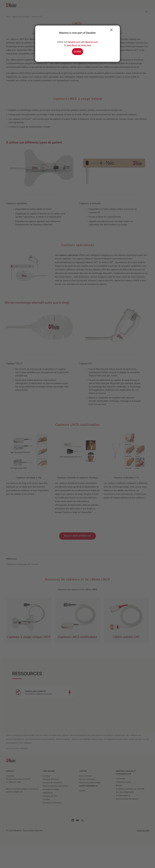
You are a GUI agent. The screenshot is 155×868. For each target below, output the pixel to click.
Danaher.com (74, 42)
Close (111, 29)
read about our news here (79, 45)
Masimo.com (91, 42)
